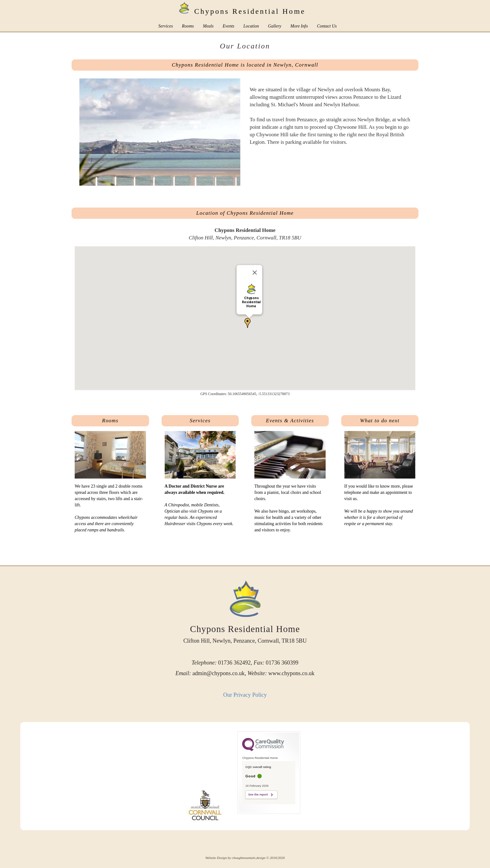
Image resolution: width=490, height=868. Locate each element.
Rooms (188, 26)
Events (228, 26)
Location (251, 26)
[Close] (255, 273)
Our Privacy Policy (245, 695)
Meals (208, 26)
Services (165, 26)
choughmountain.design (249, 858)
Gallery (275, 26)
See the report (258, 795)
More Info (299, 26)
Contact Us (327, 26)
